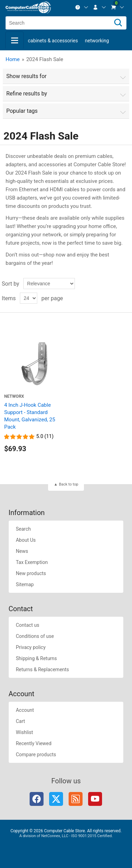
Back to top (68, 484)
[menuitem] (82, 7)
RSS (76, 799)
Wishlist (24, 732)
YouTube (95, 799)
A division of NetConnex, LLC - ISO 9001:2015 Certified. (66, 836)
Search (23, 529)
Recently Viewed (33, 743)
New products (31, 573)
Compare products (36, 755)
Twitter (56, 799)
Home (13, 59)
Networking (97, 41)
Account (25, 710)
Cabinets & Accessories (53, 41)
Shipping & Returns (36, 658)
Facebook (37, 799)
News (22, 551)
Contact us (27, 625)
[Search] (118, 23)
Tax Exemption (32, 562)
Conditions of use (35, 636)
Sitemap (25, 584)
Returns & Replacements (42, 669)
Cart (20, 721)
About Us (26, 540)
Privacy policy (30, 647)
